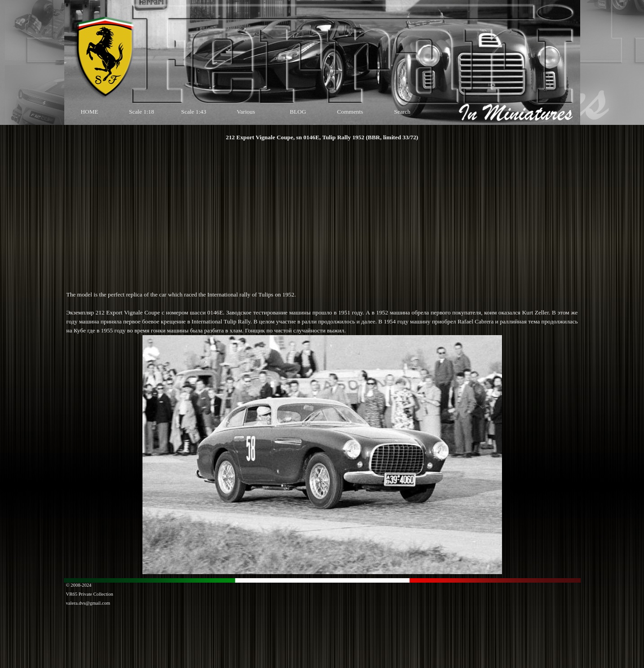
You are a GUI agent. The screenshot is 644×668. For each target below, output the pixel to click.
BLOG (298, 112)
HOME (89, 112)
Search (402, 112)
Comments (350, 112)
